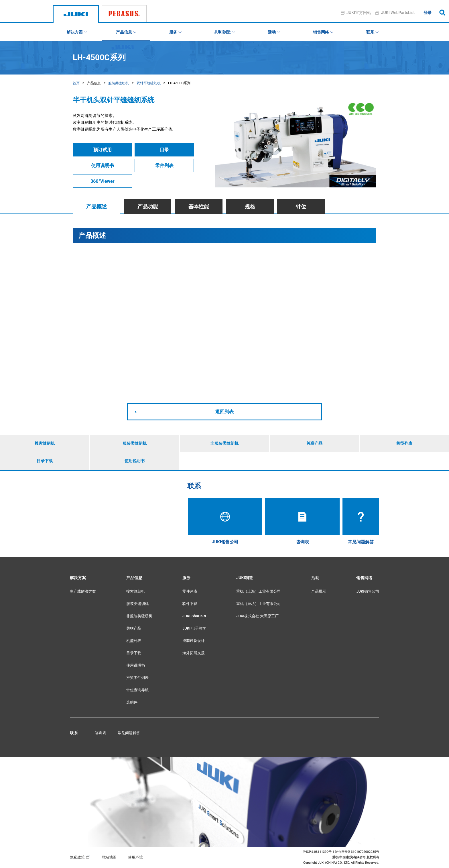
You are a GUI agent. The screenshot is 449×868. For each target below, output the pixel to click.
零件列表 (164, 165)
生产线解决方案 (83, 591)
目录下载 (45, 461)
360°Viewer (102, 181)
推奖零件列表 (137, 678)
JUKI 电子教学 (194, 628)
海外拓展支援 (194, 653)
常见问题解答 (129, 733)
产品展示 (319, 591)
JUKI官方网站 (359, 13)
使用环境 (135, 857)
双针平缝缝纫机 (149, 83)
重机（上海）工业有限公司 (259, 591)
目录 (164, 150)
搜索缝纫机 (45, 443)
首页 (76, 83)
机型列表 (404, 443)
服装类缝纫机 (119, 83)
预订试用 (103, 150)
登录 (428, 13)
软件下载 (190, 604)
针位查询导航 (137, 690)
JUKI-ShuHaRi (194, 616)
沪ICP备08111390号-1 (318, 852)
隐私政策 (77, 857)
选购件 (132, 702)
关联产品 (314, 443)
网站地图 (109, 857)
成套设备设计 (194, 641)
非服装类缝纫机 (224, 443)
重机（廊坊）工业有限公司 (259, 604)
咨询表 (101, 733)
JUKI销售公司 (368, 591)
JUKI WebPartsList (398, 13)
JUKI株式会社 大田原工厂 (257, 616)
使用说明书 (103, 165)
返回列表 (224, 412)
